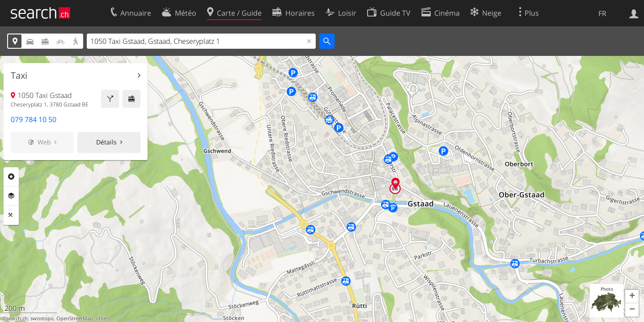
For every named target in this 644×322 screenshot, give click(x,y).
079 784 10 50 (34, 119)
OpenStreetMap (75, 318)
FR (602, 13)
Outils (11, 215)
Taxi (19, 76)
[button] (632, 297)
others (103, 318)
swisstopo (42, 318)
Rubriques (11, 177)
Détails (106, 142)
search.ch (17, 318)
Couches (11, 196)
